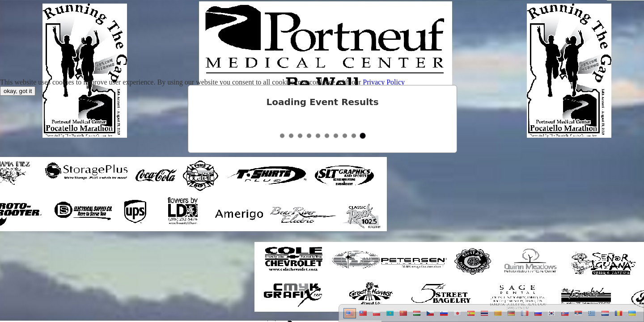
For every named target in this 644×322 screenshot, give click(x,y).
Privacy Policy (384, 82)
